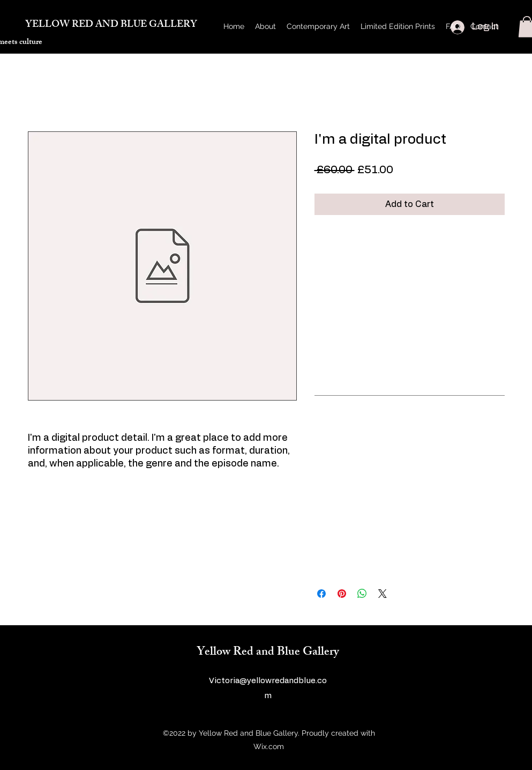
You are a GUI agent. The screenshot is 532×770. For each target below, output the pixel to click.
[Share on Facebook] (321, 594)
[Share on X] (383, 594)
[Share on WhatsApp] (362, 594)
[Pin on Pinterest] (342, 594)
